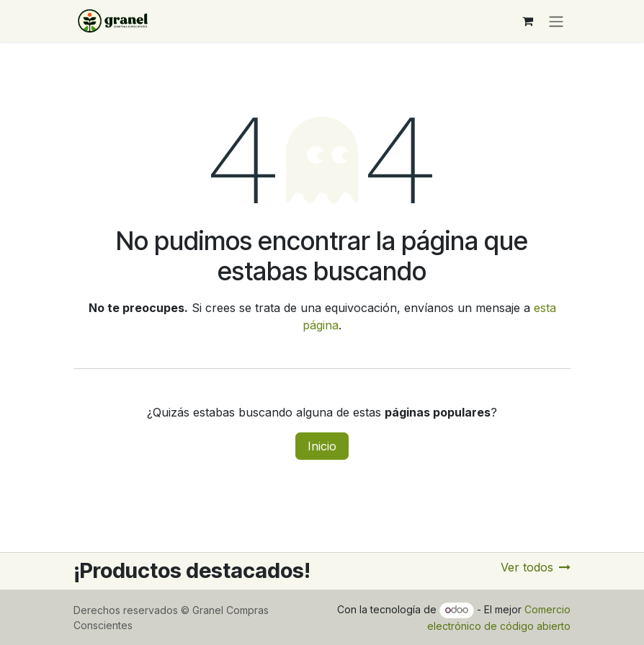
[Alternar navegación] (556, 21)
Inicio (322, 446)
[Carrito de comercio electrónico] (527, 21)
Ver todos (536, 567)
